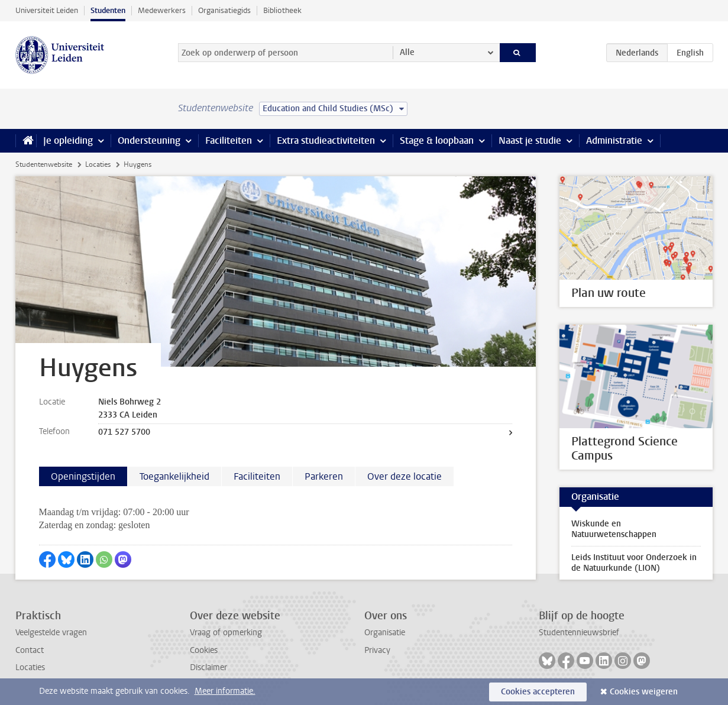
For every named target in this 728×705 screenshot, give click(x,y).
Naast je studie (530, 140)
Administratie (614, 140)
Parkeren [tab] (324, 476)
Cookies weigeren (644, 692)
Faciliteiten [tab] (257, 476)
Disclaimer (208, 667)
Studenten (108, 10)
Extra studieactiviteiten (326, 140)
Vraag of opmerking (226, 633)
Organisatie (385, 633)
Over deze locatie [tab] (405, 476)
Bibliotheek (282, 10)
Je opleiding (68, 140)
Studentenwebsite (44, 164)
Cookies (204, 650)
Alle (407, 52)
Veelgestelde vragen (51, 633)
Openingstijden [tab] (83, 476)
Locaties (98, 164)
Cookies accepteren (538, 692)
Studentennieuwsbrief (579, 633)
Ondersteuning (149, 140)
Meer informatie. (225, 691)
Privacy (377, 650)
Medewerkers (162, 10)
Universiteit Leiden (47, 10)
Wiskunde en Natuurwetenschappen (614, 529)
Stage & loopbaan (437, 140)
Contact (30, 650)
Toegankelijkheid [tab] (174, 476)
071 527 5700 (124, 432)
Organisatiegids (224, 10)
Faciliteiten (229, 140)
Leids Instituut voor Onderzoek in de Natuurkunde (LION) (634, 563)
